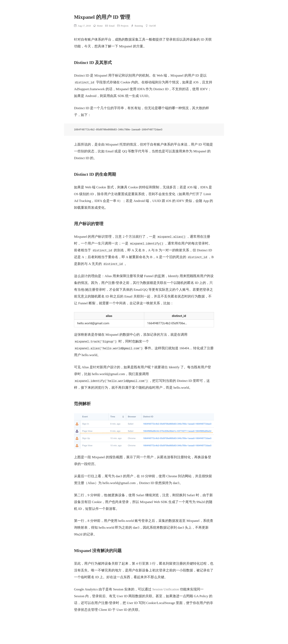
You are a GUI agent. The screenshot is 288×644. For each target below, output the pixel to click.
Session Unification (166, 589)
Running (137, 26)
